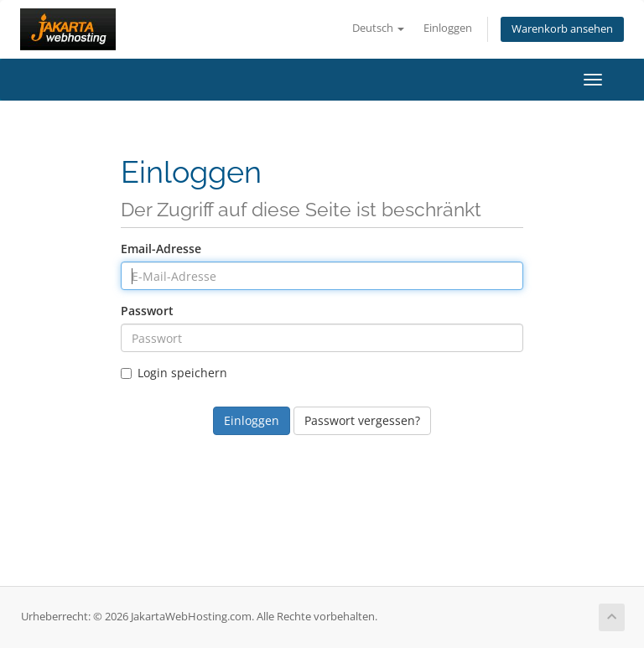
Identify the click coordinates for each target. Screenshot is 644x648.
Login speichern (174, 373)
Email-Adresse (161, 249)
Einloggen (448, 28)
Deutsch (378, 28)
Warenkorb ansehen (562, 29)
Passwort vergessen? (362, 420)
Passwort (147, 311)
